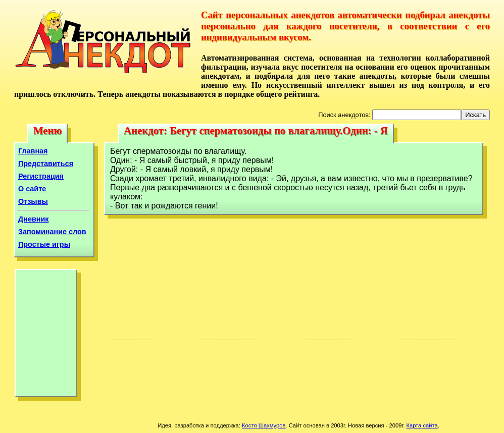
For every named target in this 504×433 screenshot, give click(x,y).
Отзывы (33, 201)
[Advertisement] (46, 336)
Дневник (34, 219)
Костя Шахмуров (264, 425)
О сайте (32, 189)
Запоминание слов (52, 232)
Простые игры (44, 244)
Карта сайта (422, 425)
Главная (33, 151)
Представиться (46, 164)
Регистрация (41, 176)
